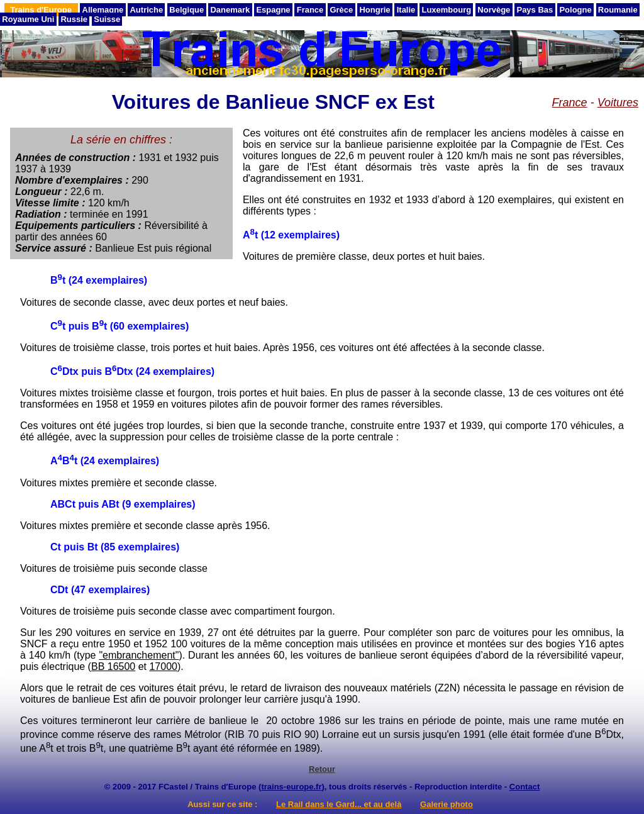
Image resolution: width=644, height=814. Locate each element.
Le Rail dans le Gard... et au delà (339, 804)
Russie (74, 19)
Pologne (575, 10)
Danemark (230, 10)
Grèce (341, 10)
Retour (322, 769)
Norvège (494, 10)
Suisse (107, 19)
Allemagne (103, 10)
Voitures (618, 103)
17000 (163, 666)
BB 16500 (113, 666)
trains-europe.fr (291, 787)
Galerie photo (447, 804)
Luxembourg (446, 10)
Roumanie (618, 10)
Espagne (273, 10)
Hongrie (375, 10)
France (310, 10)
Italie (406, 10)
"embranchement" (139, 655)
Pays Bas (535, 10)
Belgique (186, 10)
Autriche (146, 10)
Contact (525, 787)
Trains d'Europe (41, 10)
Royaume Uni (28, 19)
